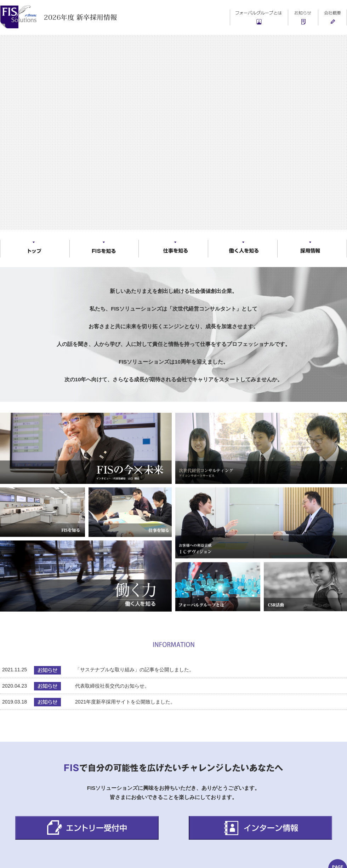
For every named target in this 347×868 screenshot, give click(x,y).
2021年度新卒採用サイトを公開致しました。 (125, 702)
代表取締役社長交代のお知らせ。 (112, 686)
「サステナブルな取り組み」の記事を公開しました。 (135, 670)
